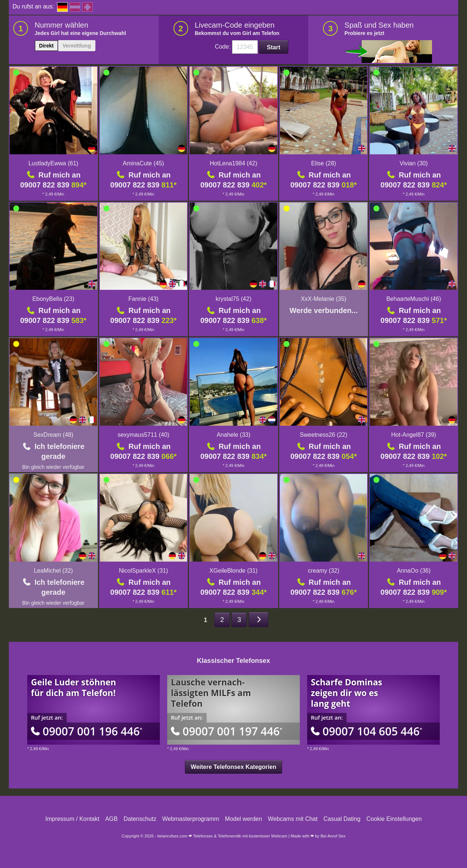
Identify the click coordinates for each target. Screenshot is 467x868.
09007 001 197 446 (227, 731)
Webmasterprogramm (190, 819)
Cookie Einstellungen (394, 819)
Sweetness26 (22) (324, 435)
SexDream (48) (53, 435)
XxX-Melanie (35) (324, 299)
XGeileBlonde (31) (234, 571)
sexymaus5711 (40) (143, 435)
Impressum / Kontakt (72, 819)
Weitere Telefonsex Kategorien (233, 767)
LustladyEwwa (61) (53, 163)
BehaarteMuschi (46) (414, 299)
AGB (112, 819)
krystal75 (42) (234, 299)
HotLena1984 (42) (233, 163)
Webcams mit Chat (293, 819)
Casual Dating (342, 819)
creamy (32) (324, 571)
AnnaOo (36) (414, 571)
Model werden (244, 819)
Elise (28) (324, 163)
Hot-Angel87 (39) (414, 435)
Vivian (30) (414, 163)
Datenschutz (140, 819)
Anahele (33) (233, 435)
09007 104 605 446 (366, 731)
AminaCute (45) (143, 163)
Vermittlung (77, 46)
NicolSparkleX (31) (143, 571)
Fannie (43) (143, 299)
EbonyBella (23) (53, 299)
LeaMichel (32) (53, 571)
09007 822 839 (53, 185)
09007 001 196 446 (87, 731)
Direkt (46, 46)
